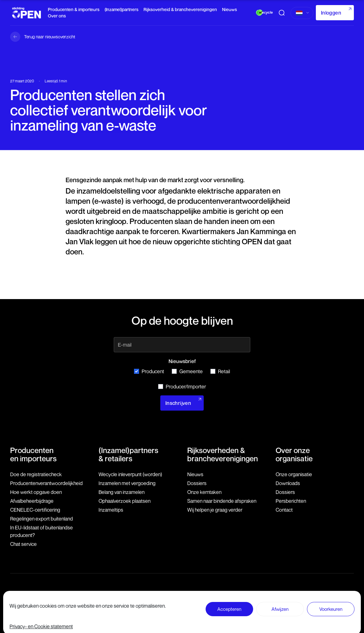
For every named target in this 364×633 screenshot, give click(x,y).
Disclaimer (244, 602)
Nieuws (230, 9)
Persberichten (291, 501)
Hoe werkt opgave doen (36, 492)
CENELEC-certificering (35, 510)
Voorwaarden (277, 602)
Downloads (288, 483)
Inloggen (331, 13)
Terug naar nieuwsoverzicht (50, 37)
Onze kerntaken (204, 492)
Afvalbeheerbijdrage (32, 501)
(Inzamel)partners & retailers (128, 454)
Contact (284, 510)
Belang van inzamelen (121, 492)
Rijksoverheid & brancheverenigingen (180, 9)
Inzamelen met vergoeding (127, 483)
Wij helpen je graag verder (215, 510)
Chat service (23, 544)
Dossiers (197, 483)
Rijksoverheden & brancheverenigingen (223, 454)
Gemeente (187, 371)
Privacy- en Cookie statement (327, 602)
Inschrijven (178, 403)
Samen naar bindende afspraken (222, 501)
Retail (220, 371)
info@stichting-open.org (144, 609)
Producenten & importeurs (74, 9)
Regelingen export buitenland (42, 519)
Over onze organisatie (294, 454)
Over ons (57, 16)
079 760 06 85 (136, 602)
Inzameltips (111, 510)
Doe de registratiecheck (36, 474)
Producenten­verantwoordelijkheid (46, 483)
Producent (149, 371)
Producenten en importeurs (33, 454)
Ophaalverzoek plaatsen (125, 501)
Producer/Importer (182, 387)
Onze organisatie (294, 474)
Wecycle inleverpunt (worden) (130, 474)
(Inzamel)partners (121, 9)
